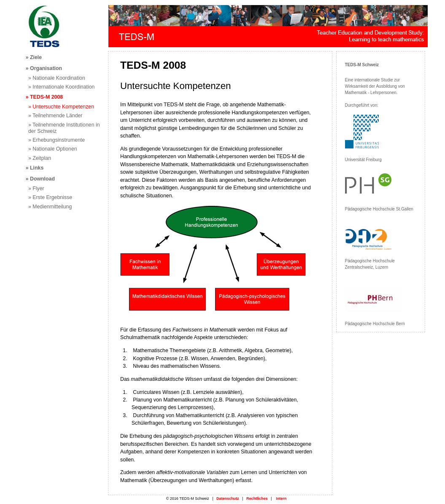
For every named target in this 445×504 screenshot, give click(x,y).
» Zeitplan (40, 158)
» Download (40, 179)
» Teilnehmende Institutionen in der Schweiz (64, 128)
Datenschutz (228, 499)
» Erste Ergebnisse (50, 197)
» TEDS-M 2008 (44, 97)
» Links (35, 168)
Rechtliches (257, 499)
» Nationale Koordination (57, 78)
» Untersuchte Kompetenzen (61, 107)
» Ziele (34, 57)
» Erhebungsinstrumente (57, 140)
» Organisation (44, 68)
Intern (281, 499)
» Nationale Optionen (53, 149)
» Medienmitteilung (50, 207)
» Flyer (36, 189)
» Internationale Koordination (61, 87)
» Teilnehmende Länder (55, 116)
